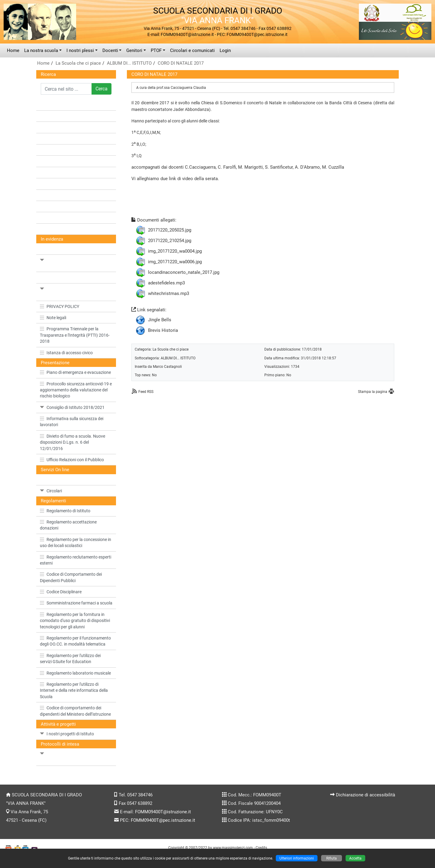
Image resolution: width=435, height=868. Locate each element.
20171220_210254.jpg (170, 241)
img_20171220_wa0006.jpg (175, 262)
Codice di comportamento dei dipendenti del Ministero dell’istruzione (75, 711)
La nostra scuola (41, 50)
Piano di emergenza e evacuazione (75, 372)
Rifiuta (332, 858)
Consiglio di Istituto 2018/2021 (72, 407)
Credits (261, 848)
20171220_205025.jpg (170, 230)
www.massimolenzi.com (233, 848)
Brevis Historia (163, 330)
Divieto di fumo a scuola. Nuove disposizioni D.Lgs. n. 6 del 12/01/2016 (72, 442)
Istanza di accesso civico (66, 353)
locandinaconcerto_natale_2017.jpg (184, 272)
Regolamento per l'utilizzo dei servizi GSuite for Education (70, 659)
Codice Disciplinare (61, 592)
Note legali (53, 318)
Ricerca (48, 74)
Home (13, 50)
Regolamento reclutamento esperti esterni (76, 560)
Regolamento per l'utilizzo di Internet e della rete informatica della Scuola (74, 690)
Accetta (355, 858)
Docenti (110, 50)
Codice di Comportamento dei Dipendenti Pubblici (71, 577)
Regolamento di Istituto (65, 511)
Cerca (101, 89)
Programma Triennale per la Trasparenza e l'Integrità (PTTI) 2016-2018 (75, 335)
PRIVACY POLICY (60, 306)
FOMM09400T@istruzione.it (163, 812)
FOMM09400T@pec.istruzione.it (163, 820)
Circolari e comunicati (192, 50)
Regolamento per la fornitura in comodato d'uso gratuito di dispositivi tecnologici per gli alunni (75, 621)
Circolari (51, 491)
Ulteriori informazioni (297, 858)
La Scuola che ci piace (78, 63)
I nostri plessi (80, 50)
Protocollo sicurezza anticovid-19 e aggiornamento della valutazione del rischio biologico (76, 390)
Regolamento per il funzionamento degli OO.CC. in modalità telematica (75, 641)
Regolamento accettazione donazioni (68, 525)
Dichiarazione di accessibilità (366, 795)
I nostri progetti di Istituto (67, 734)
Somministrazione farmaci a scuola (76, 603)
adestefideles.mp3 (166, 283)
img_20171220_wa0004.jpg (175, 251)
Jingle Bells (160, 320)
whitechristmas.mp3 (169, 293)
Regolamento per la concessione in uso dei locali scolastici (76, 542)
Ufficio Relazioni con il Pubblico (72, 460)
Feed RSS (146, 392)
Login (225, 50)
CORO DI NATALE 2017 (181, 63)
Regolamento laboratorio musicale (75, 673)
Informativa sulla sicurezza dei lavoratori (72, 422)
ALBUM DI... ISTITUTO (129, 63)
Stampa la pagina (373, 392)
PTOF (156, 50)
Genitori (134, 50)
